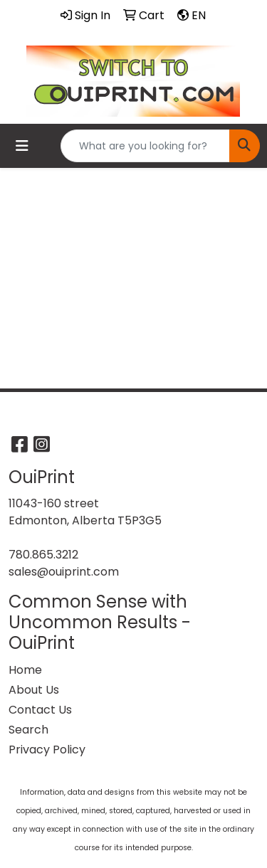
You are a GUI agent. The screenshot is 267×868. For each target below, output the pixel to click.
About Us (34, 690)
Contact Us (40, 710)
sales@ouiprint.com (64, 572)
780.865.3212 (43, 555)
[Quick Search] (145, 146)
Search (28, 730)
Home (25, 670)
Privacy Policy (47, 750)
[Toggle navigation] (22, 146)
